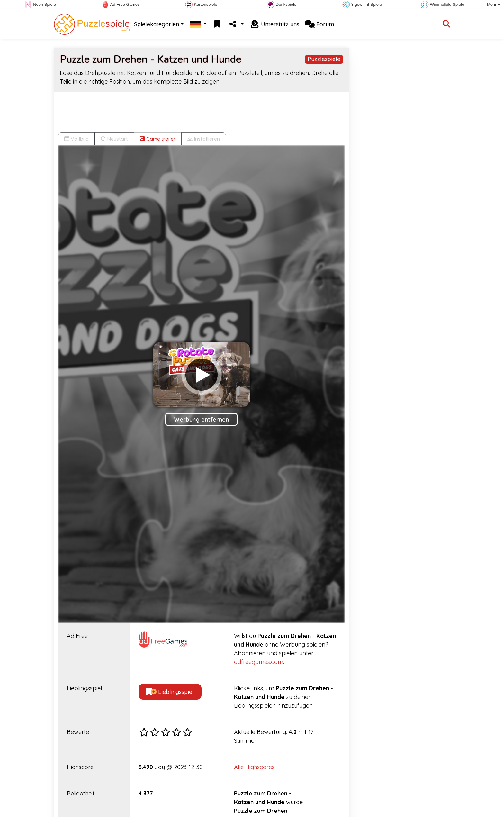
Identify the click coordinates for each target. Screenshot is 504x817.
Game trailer (158, 139)
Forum (319, 24)
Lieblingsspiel (170, 692)
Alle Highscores (254, 767)
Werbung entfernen (201, 419)
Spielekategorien (157, 24)
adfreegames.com (259, 662)
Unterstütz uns (274, 24)
